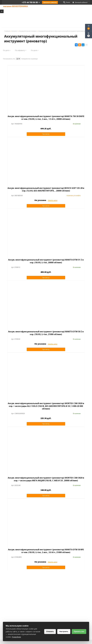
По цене (35, 50)
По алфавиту (21, 50)
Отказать (49, 631)
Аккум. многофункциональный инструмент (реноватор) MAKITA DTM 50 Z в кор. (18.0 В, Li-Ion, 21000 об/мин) (46, 333)
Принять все (79, 631)
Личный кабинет (80, 2)
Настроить (63, 631)
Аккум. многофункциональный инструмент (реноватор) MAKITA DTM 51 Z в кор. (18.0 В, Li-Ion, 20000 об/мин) (46, 261)
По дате (7, 50)
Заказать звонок (50, 2)
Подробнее (31, 637)
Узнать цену (53, 200)
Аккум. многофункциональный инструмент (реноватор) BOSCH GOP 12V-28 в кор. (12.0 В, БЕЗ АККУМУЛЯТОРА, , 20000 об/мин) (46, 189)
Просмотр (46, 134)
